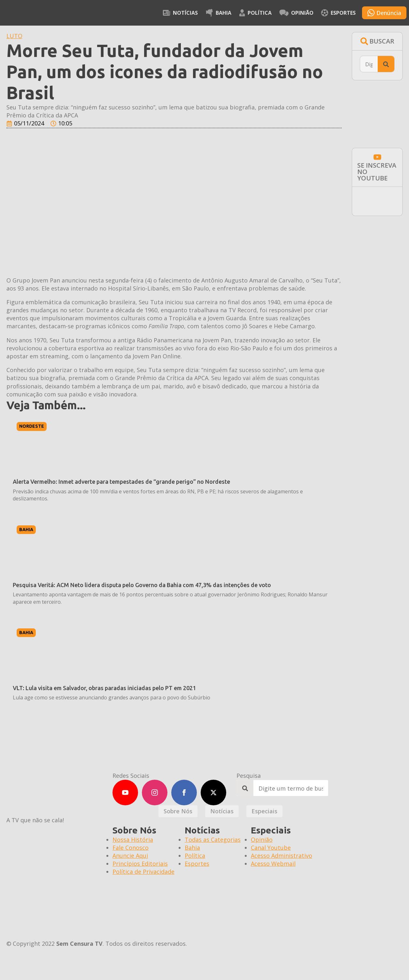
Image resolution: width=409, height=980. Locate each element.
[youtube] (125, 793)
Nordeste (32, 426)
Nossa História (133, 840)
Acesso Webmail (273, 864)
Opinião (296, 13)
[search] (386, 64)
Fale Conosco (131, 848)
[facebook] (184, 793)
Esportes (338, 13)
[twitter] (213, 793)
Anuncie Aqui (130, 856)
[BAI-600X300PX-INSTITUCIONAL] (377, 247)
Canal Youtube (271, 848)
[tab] (178, 811)
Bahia (218, 13)
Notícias (180, 13)
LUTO (14, 36)
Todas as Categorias (213, 840)
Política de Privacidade (143, 872)
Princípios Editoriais (140, 864)
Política (255, 13)
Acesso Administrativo (282, 856)
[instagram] (155, 793)
